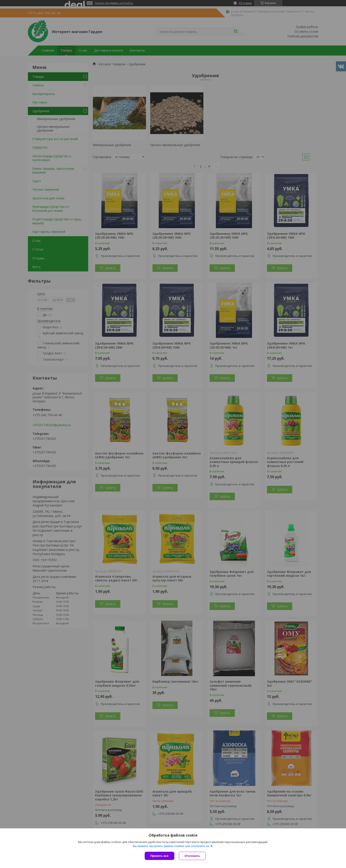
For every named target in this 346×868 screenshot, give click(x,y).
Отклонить (192, 856)
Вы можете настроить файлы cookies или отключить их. (171, 846)
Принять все (159, 856)
